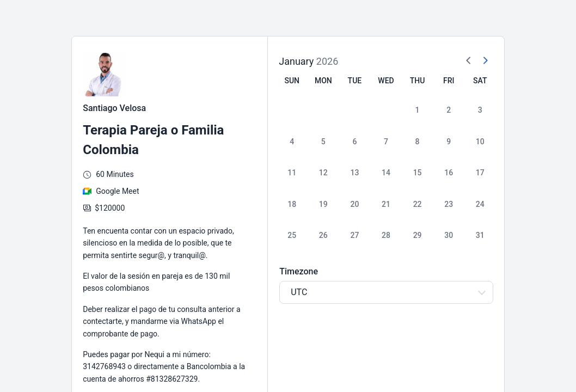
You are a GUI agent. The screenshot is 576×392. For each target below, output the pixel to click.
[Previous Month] (469, 61)
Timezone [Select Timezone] (299, 271)
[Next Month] (485, 61)
